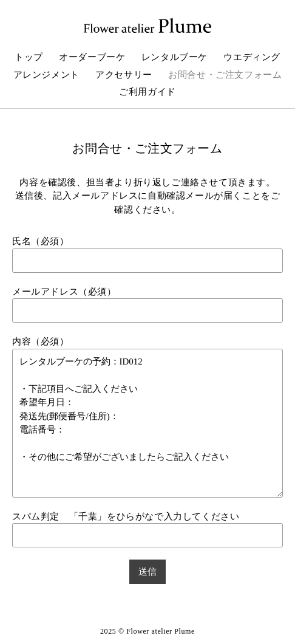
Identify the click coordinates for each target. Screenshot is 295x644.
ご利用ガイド (147, 92)
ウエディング (252, 57)
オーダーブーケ (92, 57)
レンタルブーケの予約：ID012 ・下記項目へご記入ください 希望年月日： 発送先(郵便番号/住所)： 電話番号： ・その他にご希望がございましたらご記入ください (147, 423)
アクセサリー (124, 75)
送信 (147, 572)
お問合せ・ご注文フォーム (225, 75)
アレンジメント (46, 75)
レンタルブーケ (175, 57)
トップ (29, 57)
